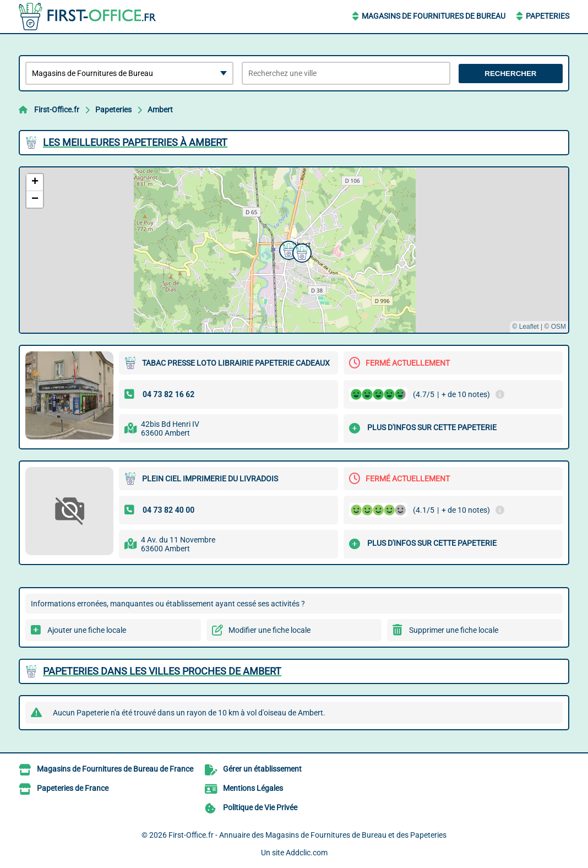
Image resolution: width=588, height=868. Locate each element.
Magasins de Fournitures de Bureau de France (115, 769)
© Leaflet (525, 327)
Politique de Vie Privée (260, 807)
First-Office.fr (57, 110)
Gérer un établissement (262, 769)
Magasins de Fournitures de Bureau (434, 16)
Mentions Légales (253, 788)
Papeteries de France (73, 788)
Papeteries (548, 16)
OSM (559, 327)
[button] (301, 252)
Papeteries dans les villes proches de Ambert (162, 671)
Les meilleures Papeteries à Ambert (135, 142)
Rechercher (510, 74)
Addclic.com (307, 853)
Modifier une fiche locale (269, 630)
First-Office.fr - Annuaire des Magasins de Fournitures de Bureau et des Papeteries (307, 835)
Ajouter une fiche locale (87, 630)
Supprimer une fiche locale (454, 630)
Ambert (160, 110)
